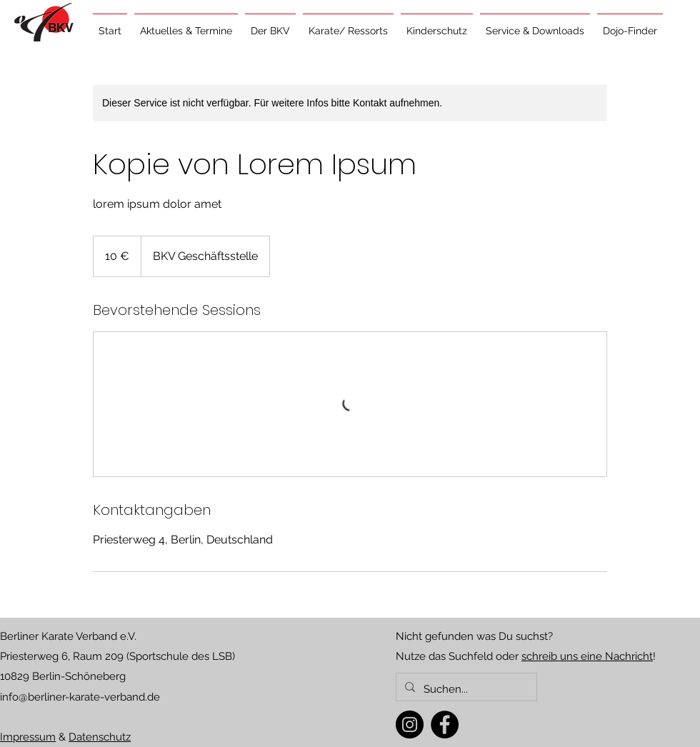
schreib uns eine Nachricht (587, 656)
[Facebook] (445, 725)
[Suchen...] (465, 689)
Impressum (28, 737)
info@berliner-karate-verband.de (80, 697)
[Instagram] (410, 725)
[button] (186, 24)
